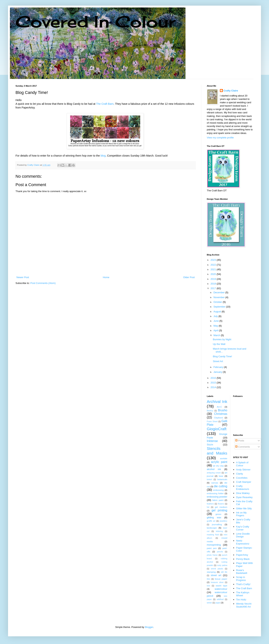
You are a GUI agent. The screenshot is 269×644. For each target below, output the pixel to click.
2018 (214, 284)
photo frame (212, 555)
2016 (214, 378)
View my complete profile (220, 138)
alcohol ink (214, 469)
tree (208, 586)
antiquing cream (214, 473)
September (220, 307)
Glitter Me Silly (244, 508)
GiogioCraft (217, 429)
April (216, 330)
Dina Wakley (243, 493)
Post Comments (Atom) (43, 283)
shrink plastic (217, 569)
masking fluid (213, 535)
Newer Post (23, 277)
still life (224, 572)
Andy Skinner (243, 470)
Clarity (240, 474)
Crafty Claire (231, 91)
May (216, 326)
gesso (218, 514)
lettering (219, 531)
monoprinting (214, 545)
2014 (214, 387)
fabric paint (218, 500)
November (219, 297)
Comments (242, 447)
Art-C (219, 407)
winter (209, 603)
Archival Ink (217, 401)
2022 (214, 265)
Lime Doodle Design (243, 535)
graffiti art (211, 521)
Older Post (189, 277)
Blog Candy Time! (222, 356)
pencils (220, 552)
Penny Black (243, 559)
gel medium (221, 507)
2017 (214, 288)
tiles (208, 579)
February (219, 367)
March (217, 335)
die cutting (221, 486)
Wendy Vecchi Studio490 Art (244, 605)
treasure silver (217, 582)
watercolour (221, 589)
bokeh (209, 479)
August (218, 312)
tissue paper (221, 579)
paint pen (212, 548)
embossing (218, 490)
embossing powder (217, 497)
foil (208, 507)
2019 (214, 279)
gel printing (219, 510)
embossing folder (215, 493)
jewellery (223, 521)
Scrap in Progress (241, 579)
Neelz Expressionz (243, 542)
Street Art (218, 361)
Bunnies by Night (222, 339)
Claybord (218, 418)
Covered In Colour (95, 22)
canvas (215, 483)
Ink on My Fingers (241, 514)
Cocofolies (242, 478)
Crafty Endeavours (243, 488)
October (218, 302)
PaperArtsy (242, 555)
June (217, 321)
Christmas (221, 414)
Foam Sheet (212, 422)
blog (103, 156)
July (216, 316)
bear (221, 476)
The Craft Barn (105, 104)
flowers (221, 504)
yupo (218, 603)
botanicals (222, 479)
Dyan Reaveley (244, 497)
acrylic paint (219, 462)
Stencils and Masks (217, 451)
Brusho (223, 410)
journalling (217, 524)
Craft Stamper (244, 482)
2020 (214, 274)
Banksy (210, 411)
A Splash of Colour (242, 464)
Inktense (212, 441)
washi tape (222, 586)
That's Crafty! (243, 584)
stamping (211, 572)
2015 (214, 383)
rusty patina (222, 565)
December (219, 292)
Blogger (149, 627)
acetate (224, 458)
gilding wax (214, 517)
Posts (240, 441)
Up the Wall (219, 344)
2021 (214, 269)
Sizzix (210, 445)
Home (106, 277)
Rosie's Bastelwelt (242, 572)
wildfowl (220, 599)
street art (216, 575)
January (218, 372)
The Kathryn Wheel (243, 594)
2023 (214, 260)
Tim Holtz (241, 600)
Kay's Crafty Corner (243, 528)
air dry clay (218, 466)
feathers (210, 504)
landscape (212, 528)
